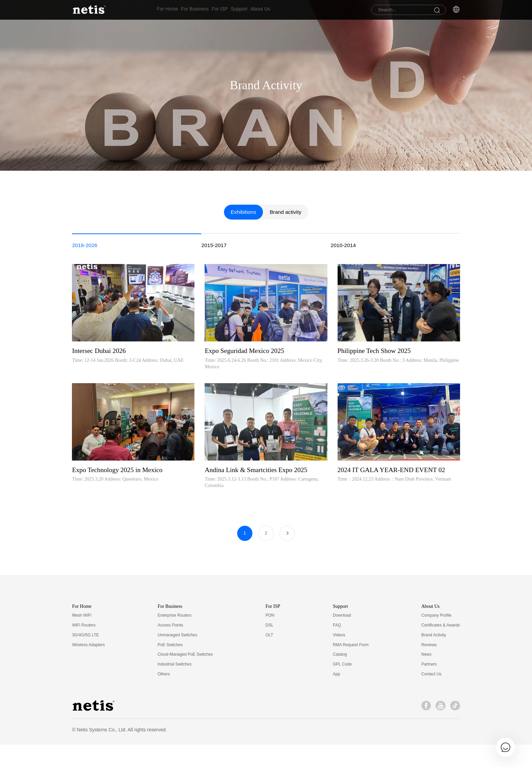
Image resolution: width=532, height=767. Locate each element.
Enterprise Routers (174, 638)
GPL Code (342, 687)
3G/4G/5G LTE (85, 657)
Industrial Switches (174, 687)
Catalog (340, 677)
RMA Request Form (351, 667)
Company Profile (436, 638)
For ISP (234, 10)
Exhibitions (243, 264)
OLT (269, 657)
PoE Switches (170, 667)
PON (270, 638)
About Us (289, 10)
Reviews (429, 667)
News (426, 677)
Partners (429, 687)
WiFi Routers (84, 648)
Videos (339, 657)
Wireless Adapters (88, 667)
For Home (167, 10)
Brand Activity (434, 657)
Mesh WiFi (82, 638)
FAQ (337, 648)
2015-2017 (214, 298)
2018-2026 (85, 298)
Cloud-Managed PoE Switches (185, 677)
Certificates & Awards (441, 648)
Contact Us (431, 697)
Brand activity (286, 264)
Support (261, 10)
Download (342, 638)
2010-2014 (344, 298)
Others (164, 697)
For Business (202, 10)
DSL (270, 648)
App (336, 697)
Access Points (170, 648)
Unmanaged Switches (177, 657)
